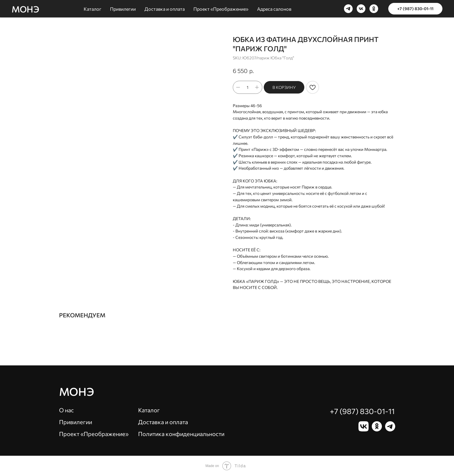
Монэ (77, 391)
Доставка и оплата (163, 422)
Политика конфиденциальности (181, 434)
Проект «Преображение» (94, 434)
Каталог (149, 410)
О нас (66, 410)
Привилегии (76, 422)
